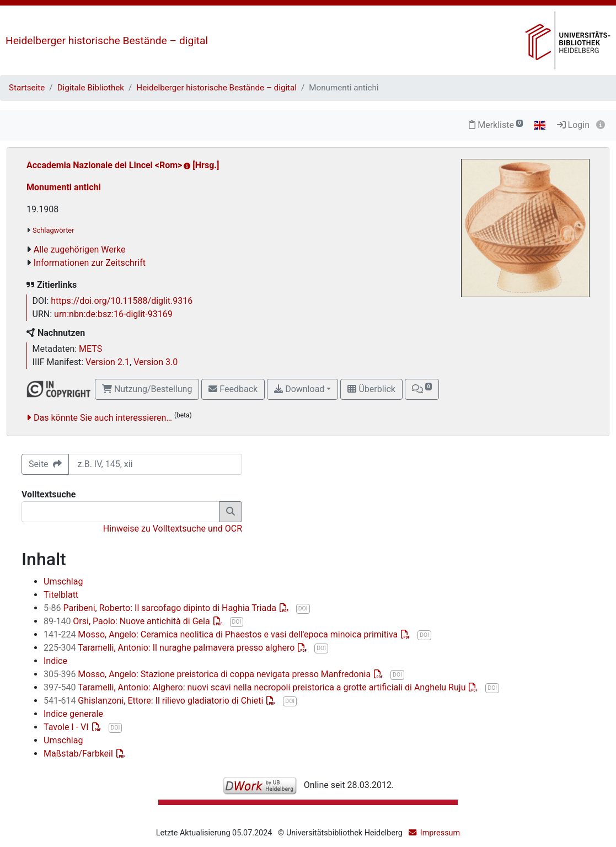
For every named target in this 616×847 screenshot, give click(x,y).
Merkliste (496, 125)
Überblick (371, 389)
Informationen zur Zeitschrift (90, 263)
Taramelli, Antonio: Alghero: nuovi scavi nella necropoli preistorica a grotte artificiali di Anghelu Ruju (256, 687)
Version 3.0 (156, 362)
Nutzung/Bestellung (147, 389)
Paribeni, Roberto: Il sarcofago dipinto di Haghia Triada (161, 608)
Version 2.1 (108, 362)
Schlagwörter (53, 230)
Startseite (27, 88)
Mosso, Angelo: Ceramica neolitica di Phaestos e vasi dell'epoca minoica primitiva (222, 634)
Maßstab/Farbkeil (79, 754)
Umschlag (63, 581)
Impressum (440, 833)
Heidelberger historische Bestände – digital (107, 41)
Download (299, 389)
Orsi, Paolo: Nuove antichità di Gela (128, 621)
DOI (303, 609)
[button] (422, 389)
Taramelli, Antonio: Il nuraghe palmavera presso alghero (170, 648)
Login (573, 125)
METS (90, 349)
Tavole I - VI (67, 727)
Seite (45, 464)
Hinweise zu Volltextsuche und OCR (173, 529)
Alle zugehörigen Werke (80, 250)
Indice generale (73, 714)
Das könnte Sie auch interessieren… (103, 418)
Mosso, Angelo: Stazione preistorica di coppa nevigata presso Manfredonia (208, 674)
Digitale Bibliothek (91, 88)
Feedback (233, 389)
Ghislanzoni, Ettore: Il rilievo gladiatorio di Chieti (154, 701)
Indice (55, 661)
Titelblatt (61, 595)
